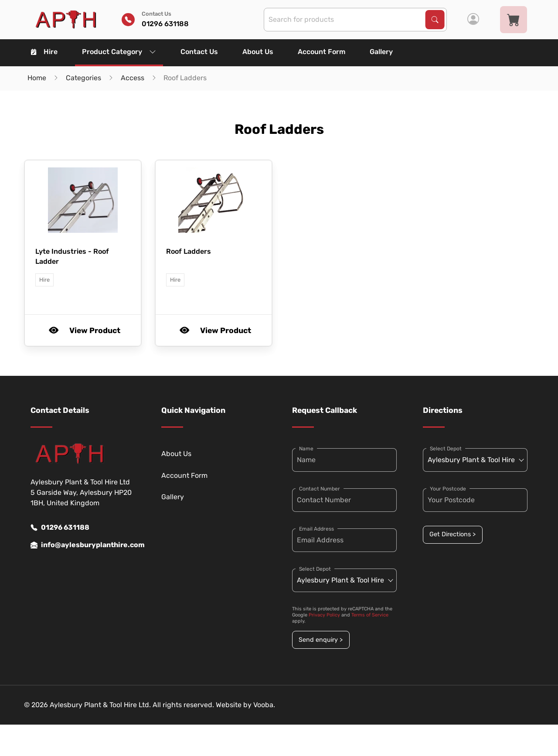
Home (37, 78)
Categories (83, 78)
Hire (44, 52)
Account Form (322, 52)
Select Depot (315, 569)
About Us (258, 52)
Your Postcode (448, 489)
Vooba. (264, 705)
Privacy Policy (324, 615)
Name (306, 449)
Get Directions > (453, 534)
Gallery (381, 52)
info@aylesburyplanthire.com (83, 545)
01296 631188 (60, 528)
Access (133, 78)
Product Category (119, 52)
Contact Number (320, 489)
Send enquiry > (321, 640)
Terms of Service (370, 615)
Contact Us (199, 52)
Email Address (316, 529)
